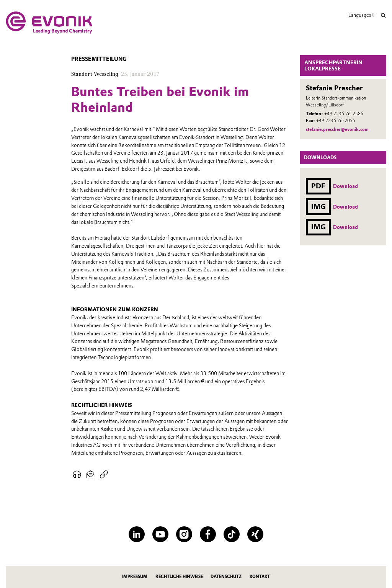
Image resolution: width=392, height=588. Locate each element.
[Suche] (383, 16)
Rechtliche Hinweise (179, 577)
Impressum (135, 577)
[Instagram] (184, 534)
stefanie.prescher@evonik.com (337, 129)
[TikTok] (231, 534)
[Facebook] (208, 534)
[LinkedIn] (136, 534)
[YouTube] (160, 534)
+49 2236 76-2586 (344, 114)
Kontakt (260, 577)
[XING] (255, 534)
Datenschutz (226, 577)
